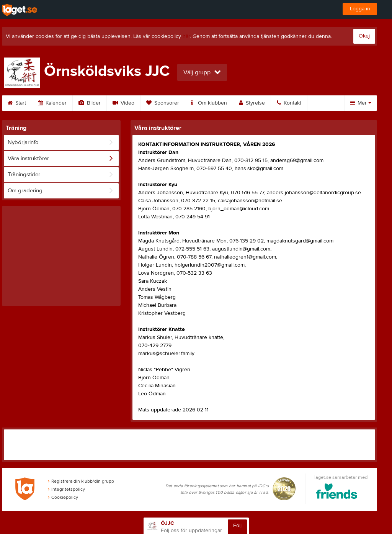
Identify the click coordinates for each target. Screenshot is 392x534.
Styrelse (252, 103)
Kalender (52, 103)
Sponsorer (163, 103)
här (186, 36)
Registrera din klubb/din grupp (81, 481)
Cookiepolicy (63, 497)
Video (123, 103)
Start (17, 103)
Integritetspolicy (66, 489)
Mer (361, 103)
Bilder (90, 103)
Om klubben (209, 103)
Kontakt (289, 103)
